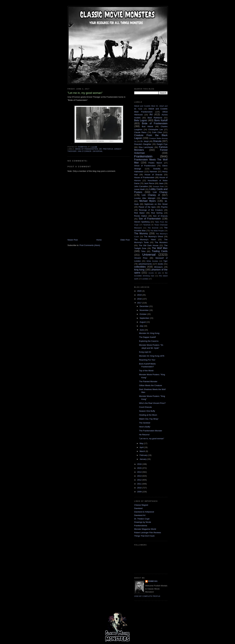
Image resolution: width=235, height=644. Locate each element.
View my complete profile (147, 596)
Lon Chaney (160, 192)
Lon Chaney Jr (151, 195)
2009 (140, 492)
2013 (140, 476)
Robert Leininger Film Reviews (148, 533)
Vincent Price (141, 258)
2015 (140, 468)
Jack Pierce (149, 183)
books (161, 264)
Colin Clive (157, 132)
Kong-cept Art (145, 352)
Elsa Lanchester (146, 147)
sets (159, 273)
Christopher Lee (156, 129)
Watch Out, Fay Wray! (149, 419)
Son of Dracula (160, 216)
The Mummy (141, 233)
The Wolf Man (160, 248)
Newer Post (73, 240)
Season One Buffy (147, 411)
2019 (140, 295)
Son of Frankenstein (150, 219)
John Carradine (141, 186)
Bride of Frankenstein (87, 149)
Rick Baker (139, 213)
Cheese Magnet (141, 505)
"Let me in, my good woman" (152, 439)
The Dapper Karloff (147, 337)
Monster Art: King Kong (149, 333)
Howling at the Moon (148, 415)
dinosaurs (158, 267)
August (143, 322)
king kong (139, 270)
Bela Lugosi (141, 120)
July (142, 326)
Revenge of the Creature (151, 210)
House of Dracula (153, 175)
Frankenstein (143, 156)
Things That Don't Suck (144, 536)
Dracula (157, 141)
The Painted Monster (148, 381)
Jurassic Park (158, 186)
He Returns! (144, 435)
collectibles (140, 267)
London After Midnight (145, 198)
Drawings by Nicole (143, 522)
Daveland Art (140, 515)
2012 (140, 480)
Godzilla (157, 169)
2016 (140, 464)
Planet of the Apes (147, 207)
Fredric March (155, 163)
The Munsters (161, 242)
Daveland (138, 508)
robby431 (153, 581)
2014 (140, 472)
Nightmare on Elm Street (156, 204)
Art (151, 114)
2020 (140, 291)
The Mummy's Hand (145, 240)
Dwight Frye (162, 144)
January (143, 459)
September (145, 318)
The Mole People (157, 231)
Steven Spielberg (142, 222)
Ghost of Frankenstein (145, 166)
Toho (143, 251)
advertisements (145, 264)
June (142, 330)
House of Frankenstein (144, 177)
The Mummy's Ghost (153, 236)
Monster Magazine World (145, 529)
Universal (98, 151)
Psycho (164, 207)
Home (99, 240)
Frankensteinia (141, 526)
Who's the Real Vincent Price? (152, 403)
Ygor (165, 261)
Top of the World (146, 371)
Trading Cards (160, 251)
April (142, 447)
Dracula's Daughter (143, 144)
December (144, 306)
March (143, 451)
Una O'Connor (85, 151)
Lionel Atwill (139, 189)
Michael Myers (148, 201)
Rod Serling (157, 213)
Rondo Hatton (141, 216)
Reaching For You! (147, 360)
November (144, 310)
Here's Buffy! (145, 427)
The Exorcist (153, 228)
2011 (140, 484)
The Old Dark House (149, 245)
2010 (140, 488)
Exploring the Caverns (149, 341)
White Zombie (152, 261)
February (144, 455)
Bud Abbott (147, 126)
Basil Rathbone (155, 118)
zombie (145, 279)
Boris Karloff (161, 120)
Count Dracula (145, 407)
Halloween (139, 172)
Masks (165, 198)
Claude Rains (140, 132)
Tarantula (147, 225)
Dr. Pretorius (106, 149)
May (142, 443)
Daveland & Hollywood (144, 512)
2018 (140, 299)
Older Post (125, 240)
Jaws (161, 183)
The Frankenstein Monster (151, 431)
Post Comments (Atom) (90, 245)
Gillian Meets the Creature (151, 385)
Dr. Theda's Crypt (142, 519)
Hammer (153, 172)
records (151, 273)
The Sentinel (145, 423)
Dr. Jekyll (144, 141)
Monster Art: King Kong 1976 (152, 356)
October (143, 314)
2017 (140, 303)
